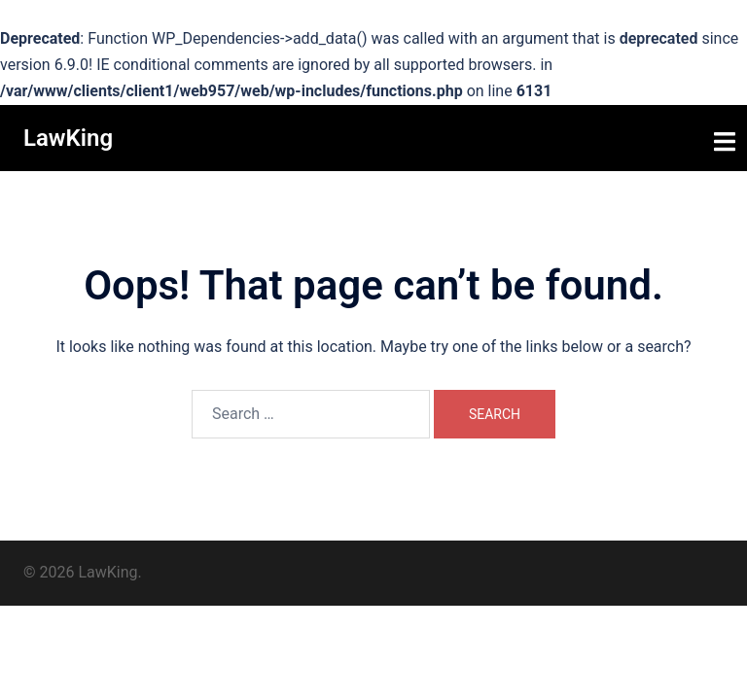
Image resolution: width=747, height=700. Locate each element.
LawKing (68, 138)
